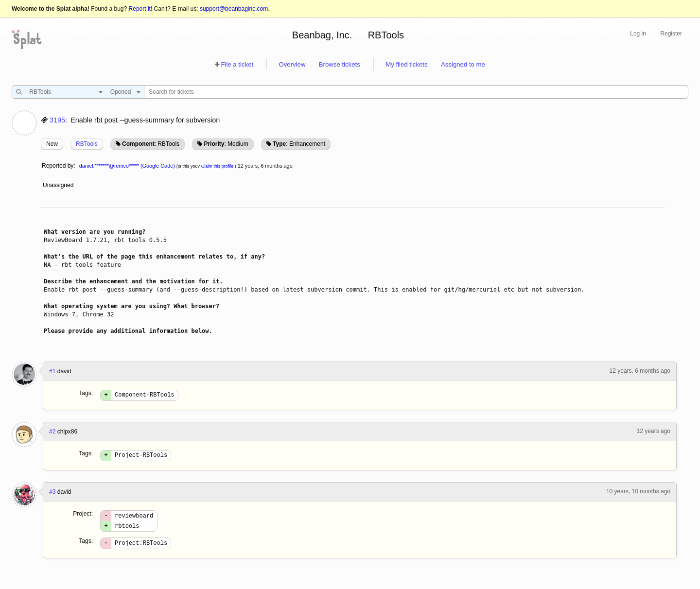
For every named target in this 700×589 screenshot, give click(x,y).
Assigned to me (463, 64)
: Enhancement (299, 144)
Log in (638, 34)
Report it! (141, 9)
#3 (52, 495)
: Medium (226, 144)
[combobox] (63, 92)
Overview (292, 64)
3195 (57, 120)
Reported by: (59, 166)
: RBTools (151, 144)
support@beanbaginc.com (234, 9)
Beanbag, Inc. (322, 35)
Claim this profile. (218, 166)
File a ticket (237, 64)
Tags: (86, 393)
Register (671, 34)
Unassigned (59, 185)
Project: (83, 517)
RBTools (386, 35)
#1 (52, 371)
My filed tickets (406, 64)
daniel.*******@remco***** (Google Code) (127, 166)
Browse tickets (340, 64)
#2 (52, 433)
